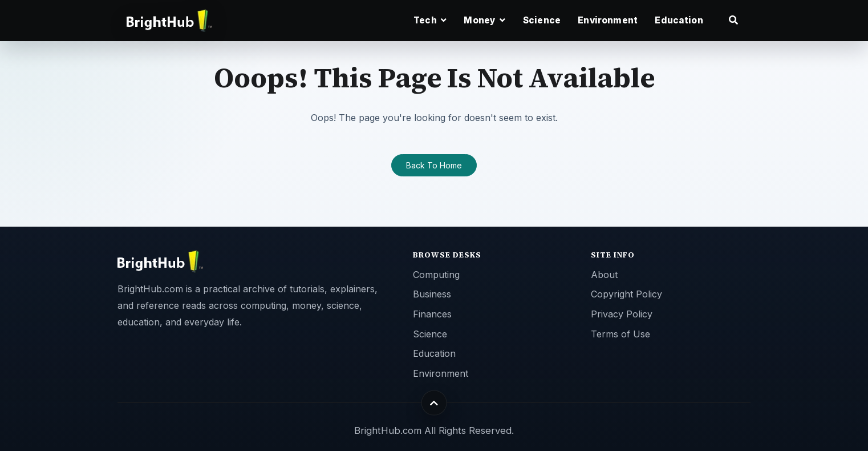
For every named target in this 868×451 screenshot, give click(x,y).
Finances (432, 314)
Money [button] (484, 20)
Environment (608, 20)
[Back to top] (434, 403)
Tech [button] (430, 20)
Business (432, 294)
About (604, 275)
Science (542, 20)
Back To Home (434, 165)
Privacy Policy (622, 314)
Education (679, 20)
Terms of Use (620, 334)
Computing (436, 275)
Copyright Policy (626, 294)
